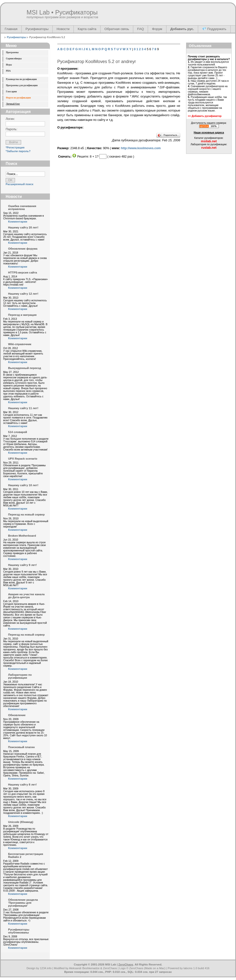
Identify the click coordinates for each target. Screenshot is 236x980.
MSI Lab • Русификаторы (62, 12)
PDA (8, 71)
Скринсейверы (14, 59)
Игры (9, 65)
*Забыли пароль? (18, 151)
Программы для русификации (22, 85)
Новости (63, 29)
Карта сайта (87, 29)
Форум (157, 29)
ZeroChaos (126, 964)
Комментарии (18, 222)
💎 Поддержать (214, 29)
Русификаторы (37, 29)
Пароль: (12, 129)
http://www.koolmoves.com (141, 148)
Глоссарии (11, 92)
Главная (11, 29)
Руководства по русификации (21, 79)
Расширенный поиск (19, 184)
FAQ (140, 29)
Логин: (10, 119)
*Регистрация (15, 147)
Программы (12, 52)
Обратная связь (117, 29)
